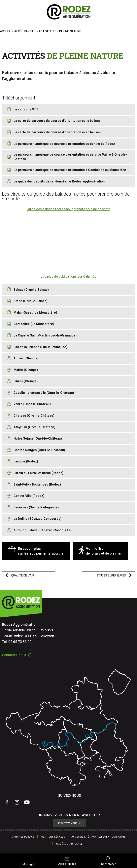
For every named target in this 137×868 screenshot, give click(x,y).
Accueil (6, 31)
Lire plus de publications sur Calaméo (69, 276)
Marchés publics (23, 837)
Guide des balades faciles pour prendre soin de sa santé (68, 209)
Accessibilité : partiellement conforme (98, 837)
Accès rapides (67, 861)
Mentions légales (53, 837)
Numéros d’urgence (69, 844)
